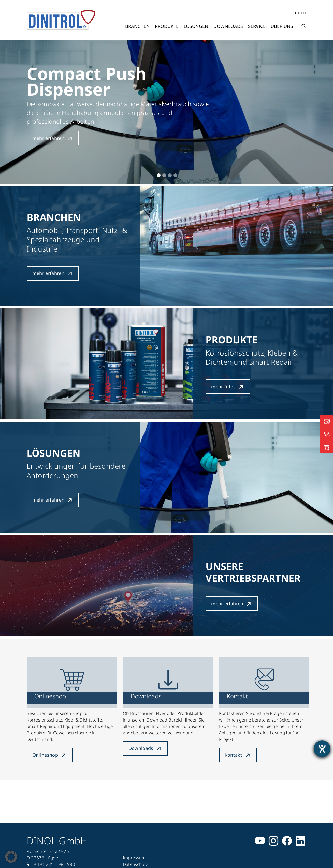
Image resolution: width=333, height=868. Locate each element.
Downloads (228, 26)
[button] (11, 857)
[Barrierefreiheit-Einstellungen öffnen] (322, 749)
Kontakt (234, 755)
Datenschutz (136, 864)
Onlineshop (45, 755)
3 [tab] (170, 175)
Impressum (134, 858)
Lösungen (196, 26)
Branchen (137, 26)
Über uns (282, 26)
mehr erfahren (48, 138)
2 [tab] (164, 175)
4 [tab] (175, 175)
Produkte (167, 26)
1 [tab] (159, 175)
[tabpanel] (166, 112)
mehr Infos (223, 387)
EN (303, 13)
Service (257, 26)
